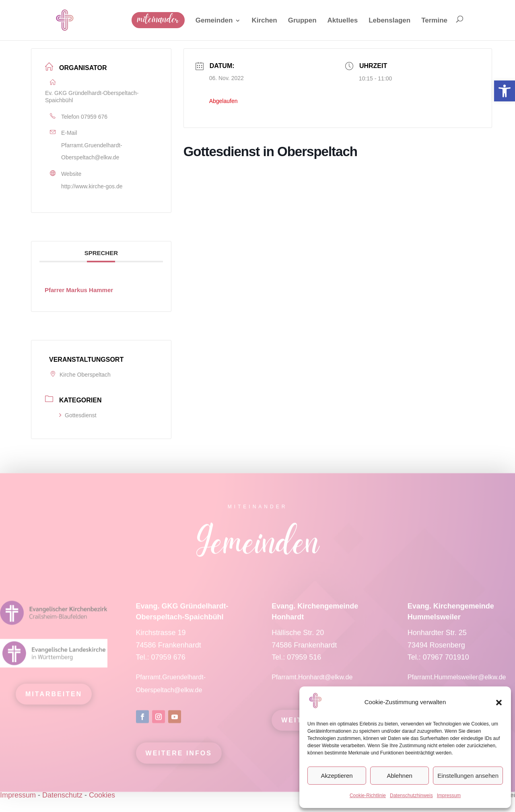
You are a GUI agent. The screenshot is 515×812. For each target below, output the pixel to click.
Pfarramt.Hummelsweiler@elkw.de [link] (457, 682)
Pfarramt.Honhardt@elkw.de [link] (313, 682)
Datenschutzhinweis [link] (411, 796)
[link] (505, 91)
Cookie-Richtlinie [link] (368, 796)
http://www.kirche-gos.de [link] (92, 186)
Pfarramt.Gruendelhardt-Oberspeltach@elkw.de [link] (92, 151)
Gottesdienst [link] (78, 415)
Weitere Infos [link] (179, 758)
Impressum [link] (449, 796)
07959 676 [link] (94, 117)
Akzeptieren (337, 776)
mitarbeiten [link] (54, 699)
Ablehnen (399, 776)
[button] (499, 703)
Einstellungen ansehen (468, 776)
